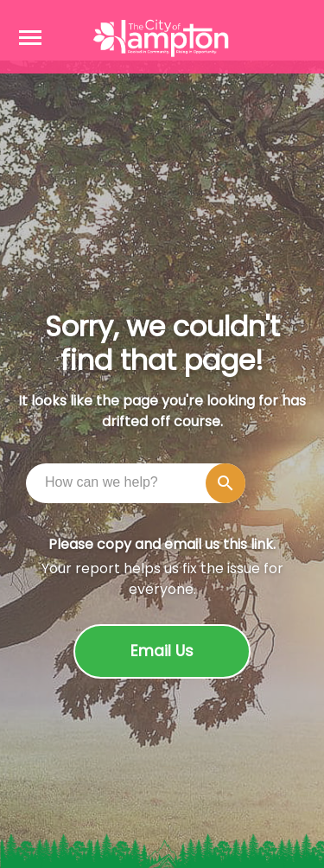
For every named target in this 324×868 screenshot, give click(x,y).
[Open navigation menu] (30, 37)
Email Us (162, 651)
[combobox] (140, 482)
